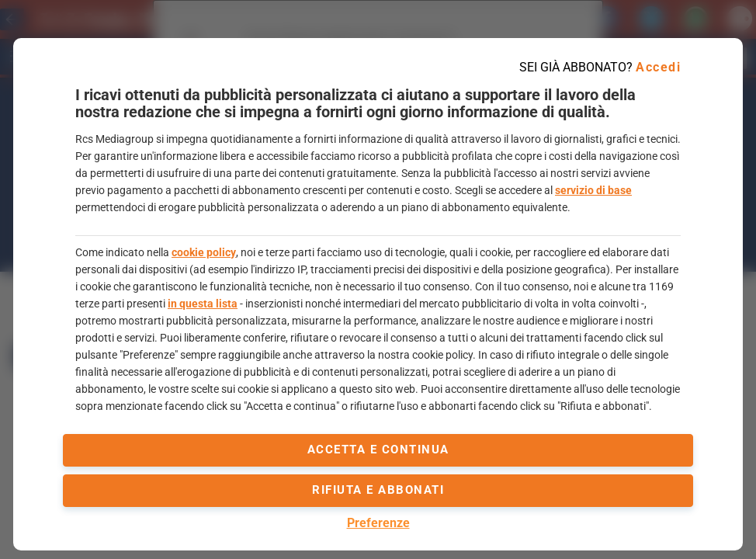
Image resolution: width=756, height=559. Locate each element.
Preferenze (378, 523)
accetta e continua (378, 450)
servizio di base (593, 190)
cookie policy (204, 252)
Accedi (658, 67)
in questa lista (203, 304)
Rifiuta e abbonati (378, 490)
